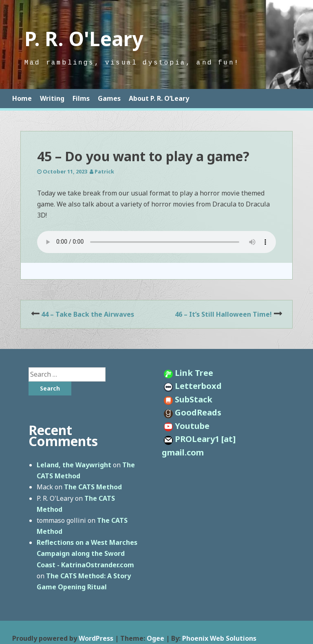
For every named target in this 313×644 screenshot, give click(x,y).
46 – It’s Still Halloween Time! (223, 314)
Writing (52, 98)
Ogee (155, 638)
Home (22, 98)
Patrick (104, 171)
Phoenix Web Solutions (219, 638)
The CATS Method (93, 487)
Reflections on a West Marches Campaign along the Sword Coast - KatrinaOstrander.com (87, 553)
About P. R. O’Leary (159, 98)
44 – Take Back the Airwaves (88, 314)
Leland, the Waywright (74, 465)
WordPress (96, 638)
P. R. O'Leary (84, 39)
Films (81, 98)
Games (109, 98)
